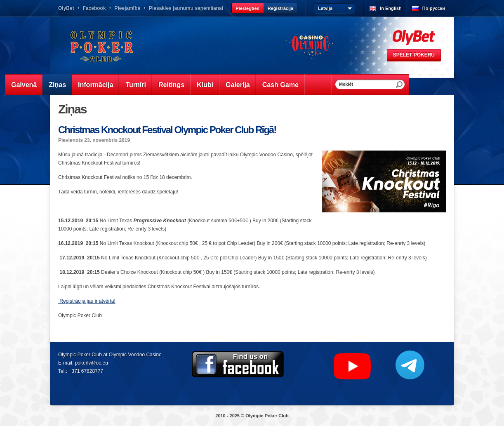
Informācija (95, 85)
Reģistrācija (280, 8)
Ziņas (57, 85)
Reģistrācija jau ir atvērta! (87, 301)
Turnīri (135, 85)
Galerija (238, 85)
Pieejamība (127, 8)
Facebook (94, 8)
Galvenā (24, 85)
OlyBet (66, 8)
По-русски (434, 8)
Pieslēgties (247, 8)
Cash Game (280, 85)
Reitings (171, 85)
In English (391, 8)
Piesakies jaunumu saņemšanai (186, 8)
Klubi (205, 85)
